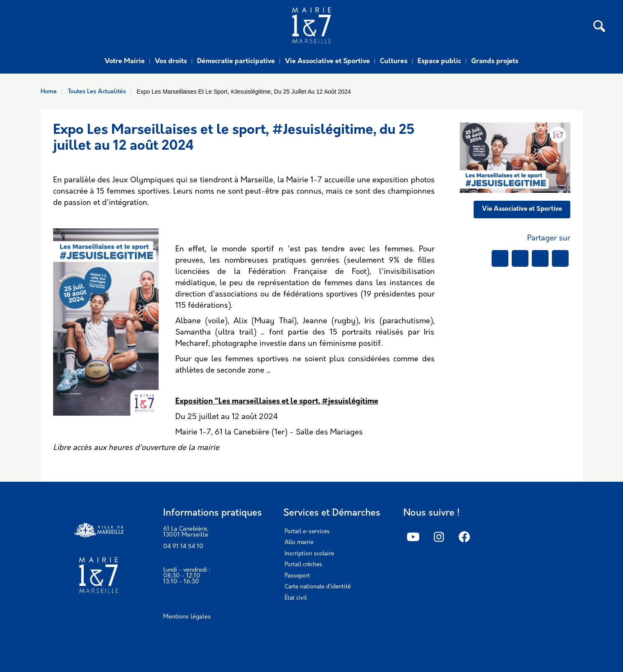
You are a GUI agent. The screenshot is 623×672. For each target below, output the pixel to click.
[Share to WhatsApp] (520, 258)
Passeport (297, 576)
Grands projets (495, 61)
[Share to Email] (560, 258)
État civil (296, 598)
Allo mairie (299, 543)
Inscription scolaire (309, 554)
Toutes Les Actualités (97, 92)
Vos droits (171, 61)
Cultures (394, 61)
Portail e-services (307, 532)
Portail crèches (303, 565)
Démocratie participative (236, 61)
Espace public (439, 61)
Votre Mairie (125, 61)
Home (49, 92)
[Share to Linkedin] (540, 258)
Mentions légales (187, 617)
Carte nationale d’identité (318, 587)
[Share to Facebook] (500, 258)
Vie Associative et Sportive (327, 61)
